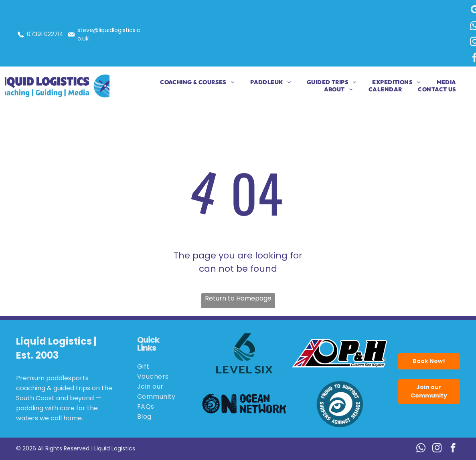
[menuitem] (189, 82)
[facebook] (453, 449)
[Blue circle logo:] (339, 404)
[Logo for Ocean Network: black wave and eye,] (244, 404)
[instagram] (437, 449)
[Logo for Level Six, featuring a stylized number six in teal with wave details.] (244, 353)
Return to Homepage (238, 298)
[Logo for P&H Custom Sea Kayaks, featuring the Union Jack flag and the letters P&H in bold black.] (339, 353)
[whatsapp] (421, 449)
